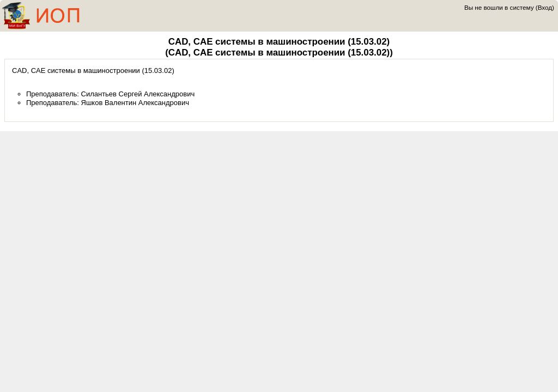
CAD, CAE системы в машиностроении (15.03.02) (279, 42)
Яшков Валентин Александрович (135, 103)
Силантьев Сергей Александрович (138, 94)
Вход (545, 7)
